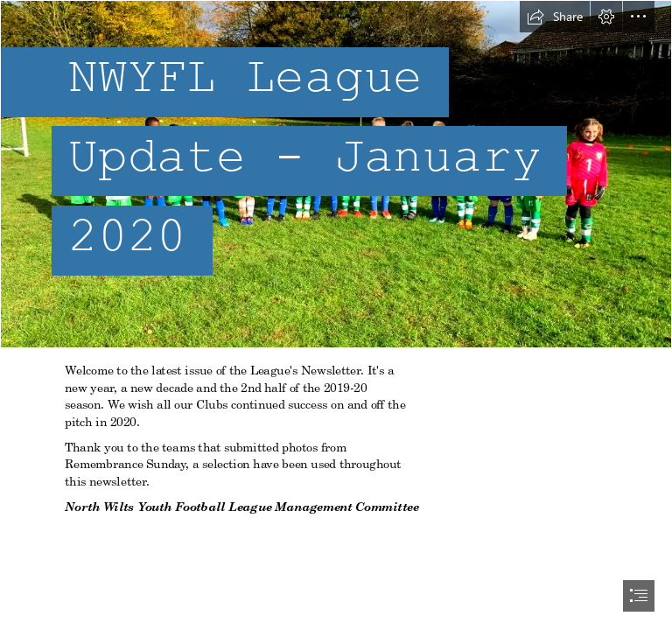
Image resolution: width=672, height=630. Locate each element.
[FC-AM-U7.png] (336, 174)
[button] (555, 17)
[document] (336, 315)
